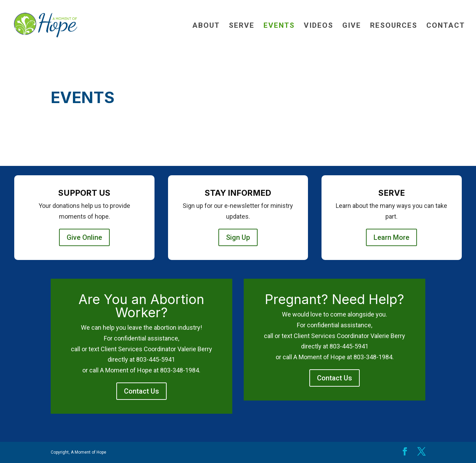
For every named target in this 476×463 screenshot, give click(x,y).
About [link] (206, 26)
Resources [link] (394, 26)
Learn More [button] (391, 237)
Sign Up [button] (238, 237)
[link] (62, 25)
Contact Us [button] (141, 391)
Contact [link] (446, 26)
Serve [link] (242, 26)
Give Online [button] (84, 237)
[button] (405, 452)
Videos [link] (319, 26)
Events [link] (279, 26)
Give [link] (352, 26)
